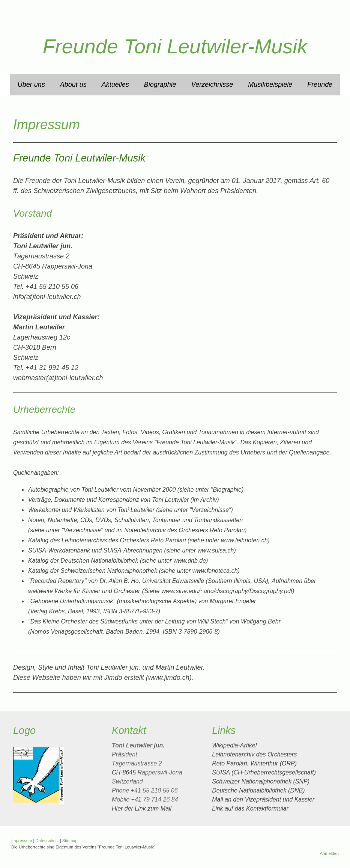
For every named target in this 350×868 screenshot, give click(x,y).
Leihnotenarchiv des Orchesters (254, 754)
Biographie (160, 85)
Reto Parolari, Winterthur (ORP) (254, 763)
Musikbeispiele (270, 85)
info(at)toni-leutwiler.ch (47, 297)
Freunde (320, 85)
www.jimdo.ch (169, 678)
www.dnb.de (190, 561)
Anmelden (329, 853)
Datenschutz (47, 841)
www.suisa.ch (216, 550)
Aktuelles (115, 85)
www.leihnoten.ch (244, 540)
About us (73, 85)
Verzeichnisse (212, 85)
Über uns (31, 85)
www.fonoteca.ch (215, 571)
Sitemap (70, 841)
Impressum (22, 841)
